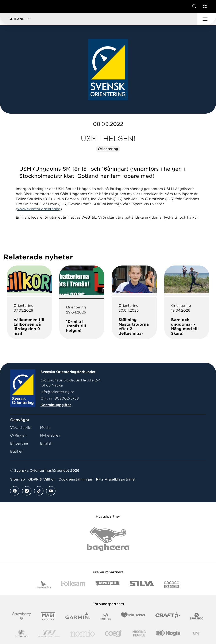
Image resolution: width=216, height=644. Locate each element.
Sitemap (18, 479)
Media (45, 428)
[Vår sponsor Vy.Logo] (196, 634)
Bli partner (19, 443)
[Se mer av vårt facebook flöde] (15, 491)
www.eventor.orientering (39, 209)
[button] (99, 19)
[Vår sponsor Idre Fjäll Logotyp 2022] (107, 584)
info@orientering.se (57, 392)
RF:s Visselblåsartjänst (116, 479)
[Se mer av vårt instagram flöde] (27, 491)
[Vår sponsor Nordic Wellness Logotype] (49, 634)
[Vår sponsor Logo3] (113, 634)
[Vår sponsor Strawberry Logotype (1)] (22, 616)
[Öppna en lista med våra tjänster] (204, 6)
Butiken (17, 451)
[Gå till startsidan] (11, 6)
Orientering (108, 149)
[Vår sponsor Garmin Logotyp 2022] (78, 616)
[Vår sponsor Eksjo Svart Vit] (172, 584)
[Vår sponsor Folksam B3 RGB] (73, 584)
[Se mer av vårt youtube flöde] (51, 491)
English (46, 443)
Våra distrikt (21, 428)
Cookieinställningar (76, 479)
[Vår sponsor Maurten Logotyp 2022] (105, 616)
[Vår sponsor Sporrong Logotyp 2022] (21, 634)
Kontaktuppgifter (56, 405)
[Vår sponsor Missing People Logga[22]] (139, 634)
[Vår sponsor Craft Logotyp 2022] (168, 616)
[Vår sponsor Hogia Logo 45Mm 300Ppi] (168, 634)
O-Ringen (18, 435)
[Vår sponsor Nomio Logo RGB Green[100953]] (83, 634)
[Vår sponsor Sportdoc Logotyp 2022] (197, 616)
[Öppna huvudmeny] (207, 19)
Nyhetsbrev (50, 435)
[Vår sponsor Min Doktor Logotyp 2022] (133, 616)
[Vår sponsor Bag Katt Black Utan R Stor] (108, 539)
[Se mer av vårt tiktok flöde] (39, 491)
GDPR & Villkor (42, 479)
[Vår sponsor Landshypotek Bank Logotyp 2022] (44, 584)
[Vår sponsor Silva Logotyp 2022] (142, 584)
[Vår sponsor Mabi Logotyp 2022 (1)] (48, 616)
